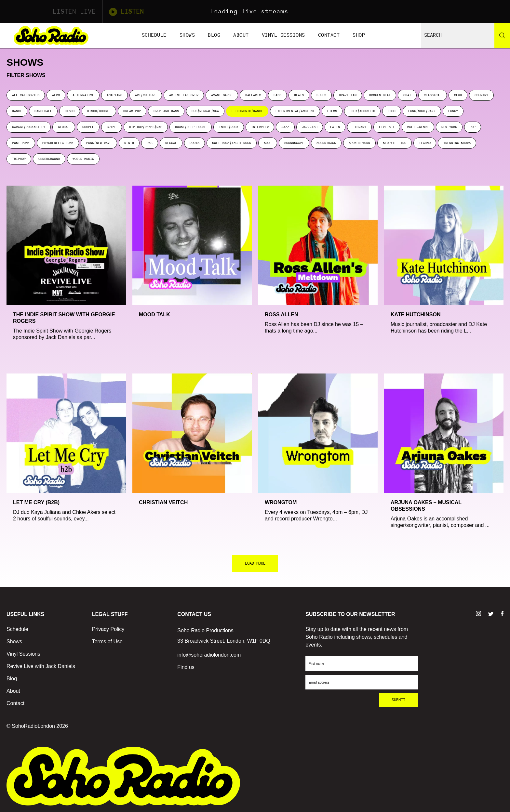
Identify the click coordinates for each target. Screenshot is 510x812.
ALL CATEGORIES (26, 95)
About (241, 35)
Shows (187, 35)
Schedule (154, 35)
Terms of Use (107, 642)
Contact (329, 35)
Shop (359, 35)
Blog (214, 35)
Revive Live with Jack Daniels (41, 666)
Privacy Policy (108, 629)
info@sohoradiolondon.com (209, 655)
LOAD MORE (255, 563)
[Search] (502, 35)
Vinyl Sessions (283, 35)
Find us (186, 667)
